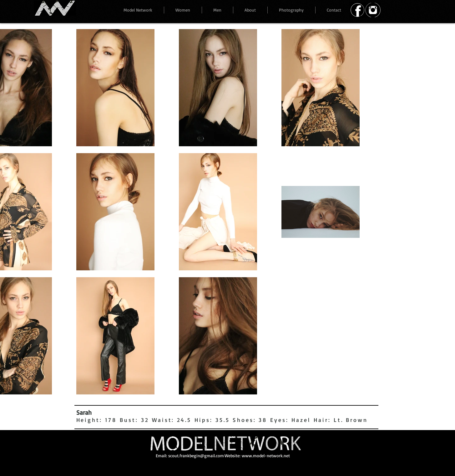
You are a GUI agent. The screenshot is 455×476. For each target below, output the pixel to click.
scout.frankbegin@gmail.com (196, 456)
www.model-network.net (266, 456)
